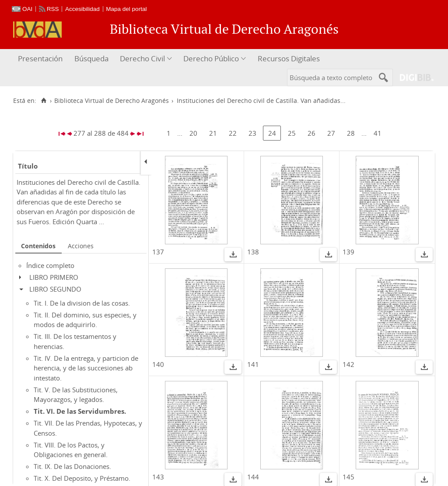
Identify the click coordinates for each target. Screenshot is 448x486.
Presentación (40, 58)
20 (193, 133)
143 (158, 477)
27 (331, 133)
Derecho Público (211, 58)
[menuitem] (41, 59)
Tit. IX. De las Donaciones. (72, 466)
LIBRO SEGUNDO (55, 289)
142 (348, 364)
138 (253, 252)
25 (292, 133)
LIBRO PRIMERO (54, 277)
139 (348, 252)
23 (252, 133)
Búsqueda (91, 58)
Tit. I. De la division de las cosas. (82, 303)
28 (351, 133)
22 (233, 133)
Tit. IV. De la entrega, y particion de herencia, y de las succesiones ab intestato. (86, 368)
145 (348, 477)
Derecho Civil (142, 58)
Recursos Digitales (289, 58)
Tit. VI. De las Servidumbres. (80, 411)
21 (213, 133)
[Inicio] (44, 101)
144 (253, 477)
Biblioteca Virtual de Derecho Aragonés (112, 101)
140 (158, 364)
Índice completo (50, 265)
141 (253, 364)
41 (378, 133)
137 (158, 252)
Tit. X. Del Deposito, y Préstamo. (82, 478)
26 (311, 133)
